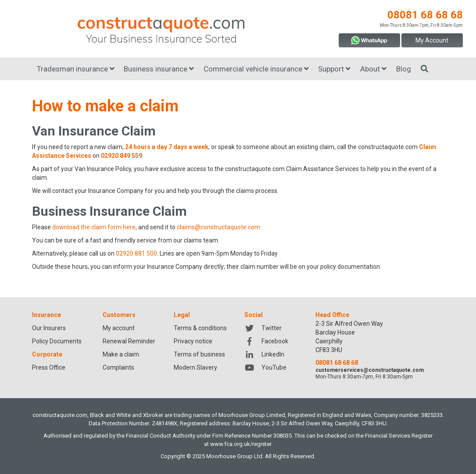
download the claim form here (94, 227)
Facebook (266, 341)
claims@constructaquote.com (218, 227)
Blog (404, 69)
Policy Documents (57, 341)
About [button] (373, 69)
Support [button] (334, 69)
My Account (432, 40)
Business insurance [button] (159, 69)
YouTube (265, 367)
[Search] (424, 69)
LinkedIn (264, 354)
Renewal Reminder (129, 341)
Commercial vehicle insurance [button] (256, 69)
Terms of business (199, 354)
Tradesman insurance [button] (76, 69)
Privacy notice (193, 341)
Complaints (118, 367)
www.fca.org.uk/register (241, 444)
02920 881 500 (136, 253)
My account (119, 328)
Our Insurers (49, 328)
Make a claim (121, 354)
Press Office (49, 367)
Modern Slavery (195, 367)
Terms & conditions (200, 328)
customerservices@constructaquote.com (370, 370)
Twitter (263, 328)
